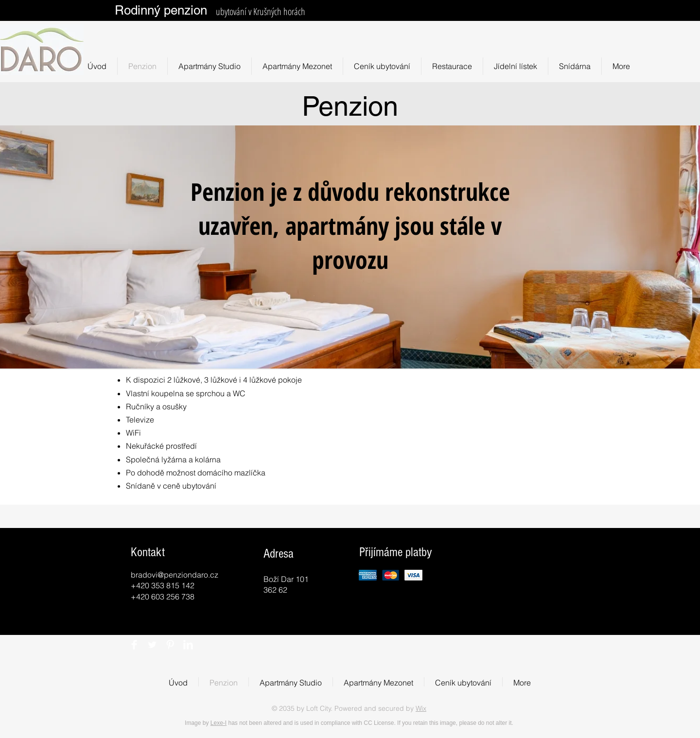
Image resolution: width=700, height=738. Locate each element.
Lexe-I (219, 723)
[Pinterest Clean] (170, 645)
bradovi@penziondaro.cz (175, 575)
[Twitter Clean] (152, 645)
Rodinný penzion (161, 10)
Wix (421, 708)
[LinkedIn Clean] (188, 645)
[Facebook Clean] (134, 645)
